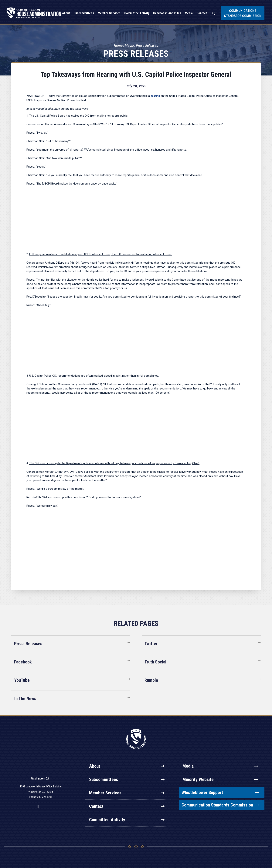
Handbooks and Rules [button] (167, 13)
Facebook (23, 662)
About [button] (66, 13)
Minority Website (220, 780)
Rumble (151, 680)
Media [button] (189, 13)
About (127, 766)
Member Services (127, 793)
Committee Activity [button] (137, 13)
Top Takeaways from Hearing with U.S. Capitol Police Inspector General (136, 75)
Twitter (151, 644)
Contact (127, 806)
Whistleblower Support (220, 793)
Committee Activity (127, 820)
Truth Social (155, 662)
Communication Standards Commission (220, 805)
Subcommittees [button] (84, 13)
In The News (25, 699)
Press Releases (147, 45)
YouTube (22, 680)
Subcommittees (127, 780)
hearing (155, 96)
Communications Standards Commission (243, 13)
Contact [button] (202, 13)
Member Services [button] (109, 13)
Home (118, 45)
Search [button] (213, 13)
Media (129, 45)
